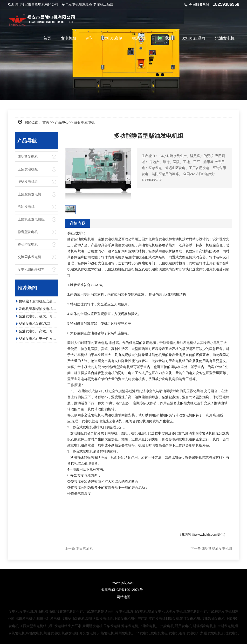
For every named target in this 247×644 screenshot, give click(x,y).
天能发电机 (106, 633)
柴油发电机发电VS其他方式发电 (38, 324)
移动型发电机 (28, 244)
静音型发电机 (28, 232)
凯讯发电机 (70, 633)
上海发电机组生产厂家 (131, 619)
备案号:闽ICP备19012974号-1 (123, 590)
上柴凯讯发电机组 (31, 219)
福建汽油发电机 (48, 619)
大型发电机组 (176, 611)
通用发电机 (183, 626)
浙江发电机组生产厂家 (64, 626)
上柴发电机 (148, 626)
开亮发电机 (88, 633)
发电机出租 (159, 633)
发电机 (74, 4)
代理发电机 (230, 633)
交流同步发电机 (29, 257)
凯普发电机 (52, 633)
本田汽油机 (84, 548)
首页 (47, 38)
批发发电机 (213, 633)
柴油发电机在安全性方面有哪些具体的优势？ (38, 339)
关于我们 (165, 38)
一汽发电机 (165, 626)
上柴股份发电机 (29, 194)
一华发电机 (141, 633)
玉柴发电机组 (28, 169)
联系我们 (140, 38)
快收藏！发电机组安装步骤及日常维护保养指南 (38, 301)
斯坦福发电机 (203, 626)
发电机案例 (113, 38)
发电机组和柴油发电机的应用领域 (38, 309)
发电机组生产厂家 (200, 611)
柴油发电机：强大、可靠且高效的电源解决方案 (38, 316)
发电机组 (69, 38)
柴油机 (50, 611)
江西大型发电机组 (33, 626)
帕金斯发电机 (224, 626)
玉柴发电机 (112, 626)
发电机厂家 (195, 633)
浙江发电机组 (190, 619)
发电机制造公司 (103, 611)
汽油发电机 (225, 38)
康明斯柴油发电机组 (217, 548)
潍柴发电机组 (28, 182)
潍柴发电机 (130, 626)
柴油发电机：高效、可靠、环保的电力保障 (38, 331)
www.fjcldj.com (206, 534)
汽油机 (39, 611)
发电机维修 (177, 633)
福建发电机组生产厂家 (73, 611)
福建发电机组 (26, 619)
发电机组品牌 (194, 38)
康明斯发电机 (28, 157)
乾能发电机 (34, 633)
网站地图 (123, 597)
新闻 (90, 38)
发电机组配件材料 (31, 269)
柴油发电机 (156, 611)
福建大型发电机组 (99, 619)
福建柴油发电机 (73, 619)
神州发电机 (123, 633)
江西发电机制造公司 (164, 619)
